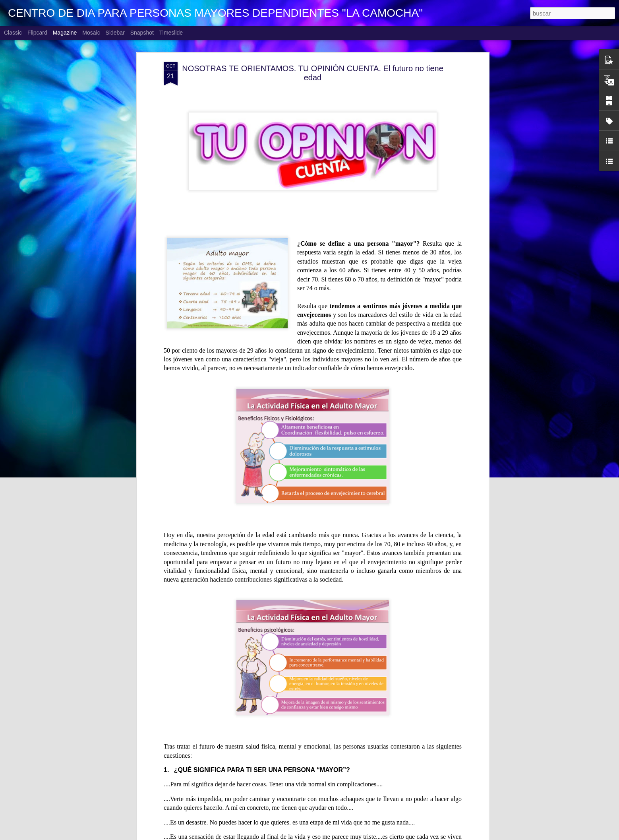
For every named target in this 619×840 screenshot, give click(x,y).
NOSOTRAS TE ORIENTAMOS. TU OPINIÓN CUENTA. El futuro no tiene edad (313, 72)
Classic (13, 33)
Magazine (65, 33)
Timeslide (171, 33)
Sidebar (115, 33)
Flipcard (37, 33)
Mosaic (91, 33)
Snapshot (142, 33)
